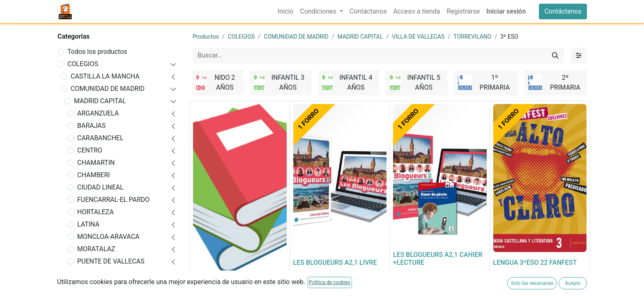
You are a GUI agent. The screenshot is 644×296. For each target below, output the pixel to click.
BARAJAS (91, 126)
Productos (206, 37)
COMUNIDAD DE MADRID (108, 89)
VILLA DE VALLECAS (418, 37)
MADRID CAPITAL (100, 101)
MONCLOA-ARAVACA (108, 237)
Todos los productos (97, 52)
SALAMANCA (97, 286)
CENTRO (90, 150)
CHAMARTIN (96, 163)
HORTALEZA (95, 212)
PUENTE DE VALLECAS (111, 261)
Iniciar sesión (506, 11)
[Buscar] (555, 55)
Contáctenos (563, 11)
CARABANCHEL (100, 138)
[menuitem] (285, 12)
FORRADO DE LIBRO (223, 283)
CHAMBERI (94, 175)
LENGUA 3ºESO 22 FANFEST (535, 262)
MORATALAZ (96, 249)
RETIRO (88, 274)
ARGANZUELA (98, 113)
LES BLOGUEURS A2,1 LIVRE (335, 262)
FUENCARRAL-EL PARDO (113, 200)
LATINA (88, 224)
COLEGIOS (83, 64)
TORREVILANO (472, 37)
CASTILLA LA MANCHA (105, 76)
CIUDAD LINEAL (100, 187)
